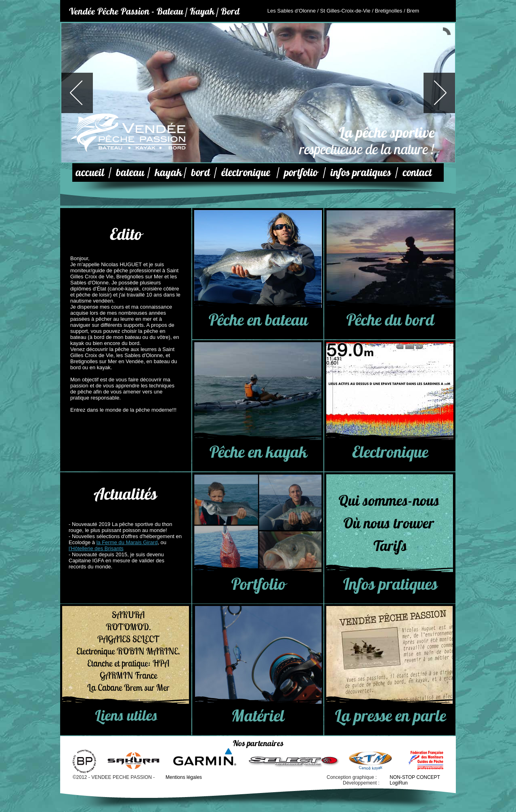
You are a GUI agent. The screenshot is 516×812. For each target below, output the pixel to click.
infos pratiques (361, 172)
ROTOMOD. (128, 627)
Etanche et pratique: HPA (128, 663)
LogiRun (399, 783)
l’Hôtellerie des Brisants (96, 548)
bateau (130, 172)
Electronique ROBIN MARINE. (128, 651)
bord (200, 172)
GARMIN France (128, 675)
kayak (168, 172)
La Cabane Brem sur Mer (128, 688)
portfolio (301, 172)
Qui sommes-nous (389, 501)
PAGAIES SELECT (128, 639)
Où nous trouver (388, 523)
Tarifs (390, 546)
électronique (246, 172)
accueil (90, 172)
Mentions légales (184, 777)
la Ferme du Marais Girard (127, 542)
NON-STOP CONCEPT (415, 777)
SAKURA (128, 615)
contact (417, 172)
